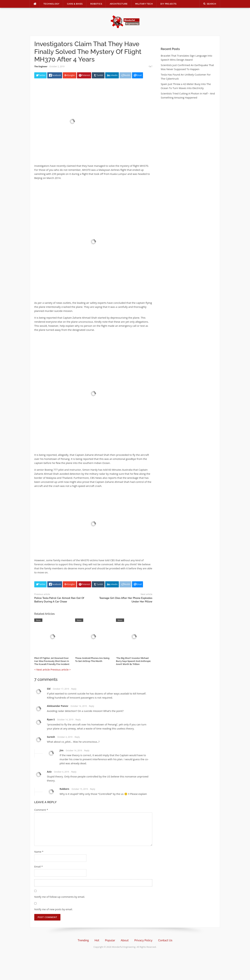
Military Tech (144, 4)
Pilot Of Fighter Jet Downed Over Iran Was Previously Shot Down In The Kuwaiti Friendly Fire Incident (52, 661)
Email (38, 866)
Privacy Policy (143, 940)
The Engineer (41, 66)
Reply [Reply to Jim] (87, 750)
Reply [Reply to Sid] (74, 689)
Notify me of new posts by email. (54, 909)
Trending (83, 940)
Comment (41, 810)
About (125, 940)
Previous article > (61, 669)
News (38, 620)
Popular (110, 940)
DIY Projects (168, 4)
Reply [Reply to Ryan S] (78, 720)
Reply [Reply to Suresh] (77, 737)
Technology (51, 4)
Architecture (119, 4)
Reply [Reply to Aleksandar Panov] (92, 706)
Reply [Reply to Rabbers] (93, 789)
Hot (97, 940)
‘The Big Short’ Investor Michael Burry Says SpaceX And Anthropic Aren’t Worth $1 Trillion (133, 661)
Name (39, 852)
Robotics (96, 4)
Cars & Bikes (75, 4)
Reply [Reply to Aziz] (74, 772)
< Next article (42, 669)
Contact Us (165, 940)
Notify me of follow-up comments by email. (60, 897)
